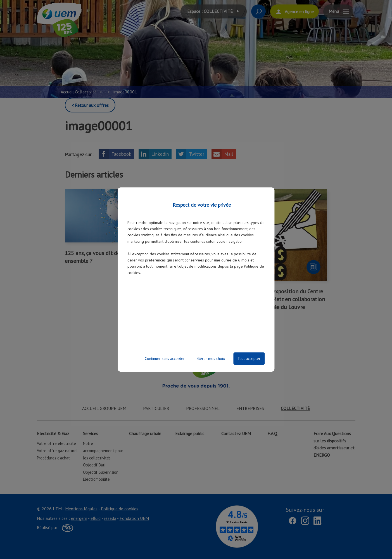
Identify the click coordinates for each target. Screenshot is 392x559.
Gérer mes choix (211, 358)
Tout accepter (249, 358)
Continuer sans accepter (165, 358)
